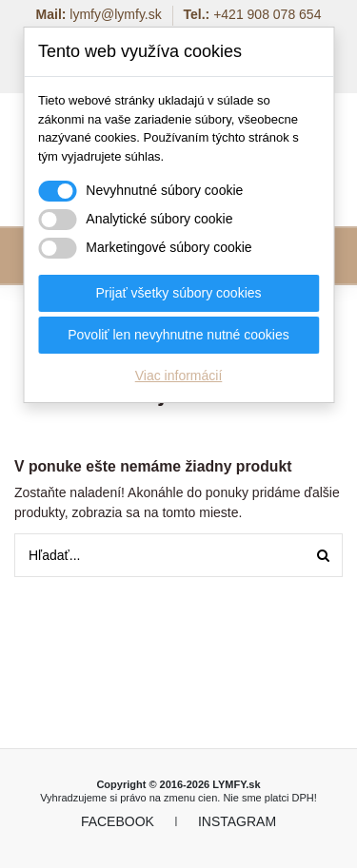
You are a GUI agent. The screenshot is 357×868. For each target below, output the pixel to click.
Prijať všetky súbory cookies (178, 293)
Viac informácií (179, 376)
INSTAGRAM (237, 821)
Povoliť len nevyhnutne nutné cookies (178, 335)
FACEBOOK (118, 821)
